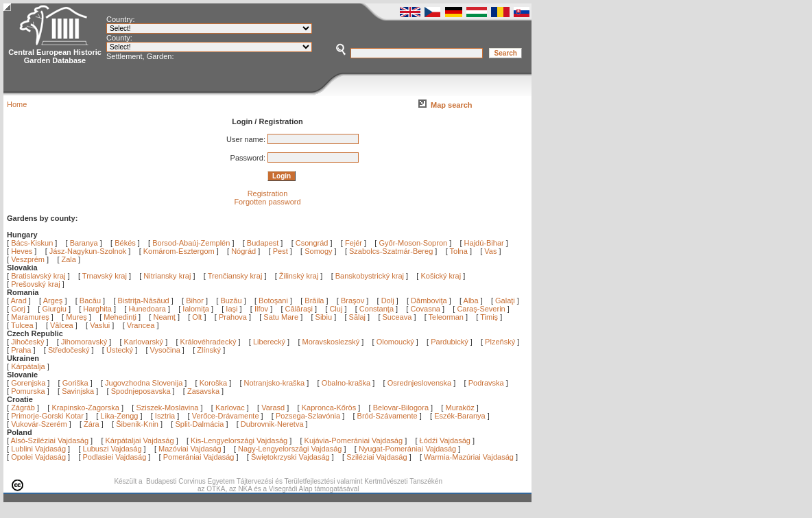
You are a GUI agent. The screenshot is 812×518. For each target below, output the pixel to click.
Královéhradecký (208, 342)
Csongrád (312, 243)
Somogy (318, 251)
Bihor (196, 301)
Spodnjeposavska (141, 391)
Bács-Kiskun (32, 243)
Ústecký (120, 350)
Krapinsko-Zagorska (85, 408)
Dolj (389, 301)
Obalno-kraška (346, 383)
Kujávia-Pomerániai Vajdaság (354, 440)
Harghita (98, 309)
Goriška (75, 383)
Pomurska (29, 391)
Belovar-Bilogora (401, 408)
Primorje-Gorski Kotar (47, 416)
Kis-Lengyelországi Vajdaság (239, 440)
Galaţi (506, 301)
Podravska (486, 383)
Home (17, 104)
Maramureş (31, 317)
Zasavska (203, 391)
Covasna (426, 309)
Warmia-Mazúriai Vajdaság (469, 457)
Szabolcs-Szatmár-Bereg (391, 251)
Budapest (263, 243)
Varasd (273, 408)
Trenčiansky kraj (235, 276)
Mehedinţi (121, 317)
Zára (92, 424)
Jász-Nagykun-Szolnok (88, 251)
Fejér (354, 243)
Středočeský (69, 350)
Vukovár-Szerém (39, 424)
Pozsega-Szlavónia (308, 416)
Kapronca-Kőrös (329, 408)
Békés (125, 243)
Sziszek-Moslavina (167, 408)
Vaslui (101, 325)
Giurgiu (55, 309)
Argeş (54, 301)
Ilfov (262, 309)
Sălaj (359, 317)
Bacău (91, 301)
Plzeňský (500, 342)
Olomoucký (395, 342)
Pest (280, 251)
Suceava (398, 317)
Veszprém (28, 259)
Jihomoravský (84, 342)
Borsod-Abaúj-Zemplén (191, 243)
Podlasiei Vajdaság (115, 457)
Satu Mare (282, 317)
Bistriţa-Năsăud (145, 301)
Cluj (337, 309)
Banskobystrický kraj (370, 276)
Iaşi (232, 309)
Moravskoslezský (331, 342)
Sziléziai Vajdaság (377, 457)
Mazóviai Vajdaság (190, 449)
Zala (69, 259)
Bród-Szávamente (387, 416)
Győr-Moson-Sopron (413, 243)
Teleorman (447, 317)
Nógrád (243, 251)
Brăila (315, 301)
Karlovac (230, 408)
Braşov (354, 301)
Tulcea (23, 325)
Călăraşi (300, 309)
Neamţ (165, 317)
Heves (22, 251)
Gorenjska (28, 383)
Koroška (213, 383)
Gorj (19, 309)
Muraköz (459, 408)
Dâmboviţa (430, 301)
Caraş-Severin (482, 309)
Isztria (165, 416)
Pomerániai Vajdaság (199, 457)
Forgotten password (267, 202)
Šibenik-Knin (137, 424)
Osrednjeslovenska (420, 383)
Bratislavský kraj (38, 276)
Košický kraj (441, 276)
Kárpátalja (28, 366)
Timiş (490, 317)
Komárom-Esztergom (179, 251)
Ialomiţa (197, 309)
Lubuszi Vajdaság (112, 449)
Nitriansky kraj (167, 276)
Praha (21, 350)
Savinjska (78, 391)
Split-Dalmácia (199, 424)
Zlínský (209, 350)
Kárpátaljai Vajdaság (140, 440)
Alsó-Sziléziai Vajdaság (50, 440)
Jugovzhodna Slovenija (144, 383)
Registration (268, 193)
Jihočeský (27, 342)
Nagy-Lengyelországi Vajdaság (290, 449)
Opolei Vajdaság (38, 457)
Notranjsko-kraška (275, 383)
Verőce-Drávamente (226, 416)
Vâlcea (63, 325)
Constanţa (378, 309)
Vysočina (165, 350)
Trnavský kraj (106, 276)
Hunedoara (148, 309)
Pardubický (449, 342)
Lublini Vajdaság (38, 449)
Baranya (84, 243)
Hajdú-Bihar (484, 243)
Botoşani (274, 301)
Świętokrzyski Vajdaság (290, 457)
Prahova (234, 317)
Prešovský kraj (36, 284)
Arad (20, 301)
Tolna (459, 251)
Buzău (232, 301)
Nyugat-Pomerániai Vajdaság (407, 449)
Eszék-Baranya (460, 416)
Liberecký (269, 342)
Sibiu (325, 317)
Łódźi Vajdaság (445, 440)
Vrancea (142, 325)
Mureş (77, 317)
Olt (198, 317)
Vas (490, 251)
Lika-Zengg (119, 416)
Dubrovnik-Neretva (272, 424)
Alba (472, 301)
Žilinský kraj (300, 276)
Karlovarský (144, 342)
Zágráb (24, 408)
